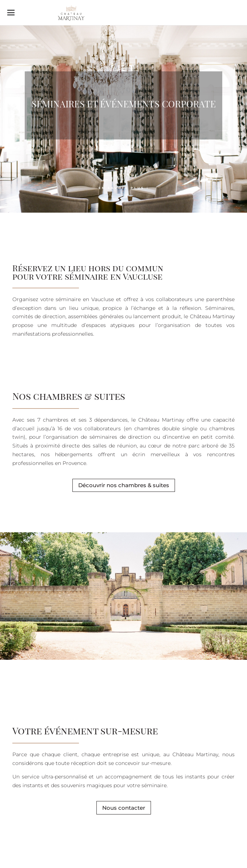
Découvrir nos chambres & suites (124, 485)
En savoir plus (121, 188)
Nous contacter (124, 808)
